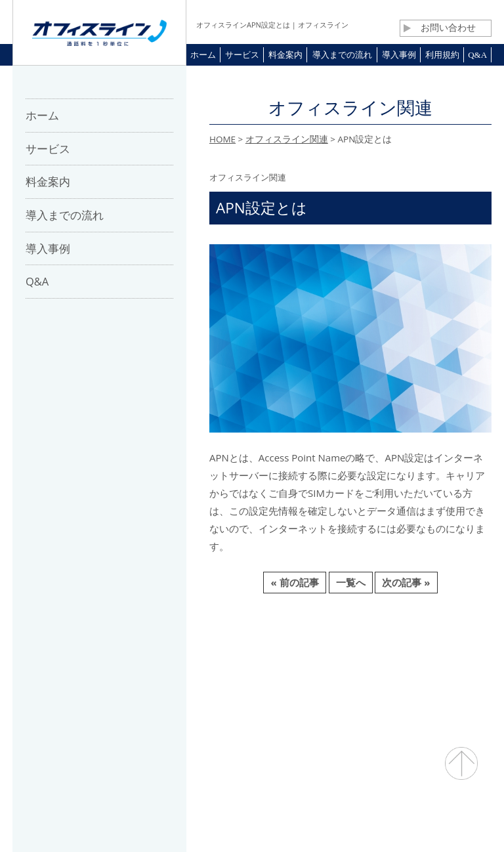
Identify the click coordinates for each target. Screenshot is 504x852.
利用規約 (321, 662)
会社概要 (118, 662)
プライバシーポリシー (407, 662)
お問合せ (263, 662)
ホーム (65, 662)
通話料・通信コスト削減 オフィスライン (252, 816)
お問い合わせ (440, 28)
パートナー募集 (191, 662)
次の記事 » (406, 582)
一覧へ (351, 582)
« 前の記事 (294, 582)
